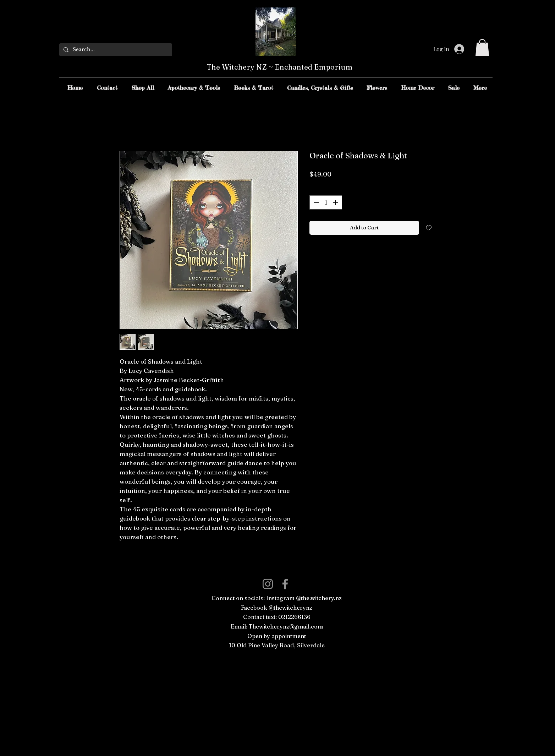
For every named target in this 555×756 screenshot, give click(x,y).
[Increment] (336, 202)
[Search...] (115, 50)
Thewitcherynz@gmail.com (286, 626)
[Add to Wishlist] (429, 228)
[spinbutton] (326, 202)
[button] (482, 48)
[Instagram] (268, 584)
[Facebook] (285, 584)
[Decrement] (315, 202)
